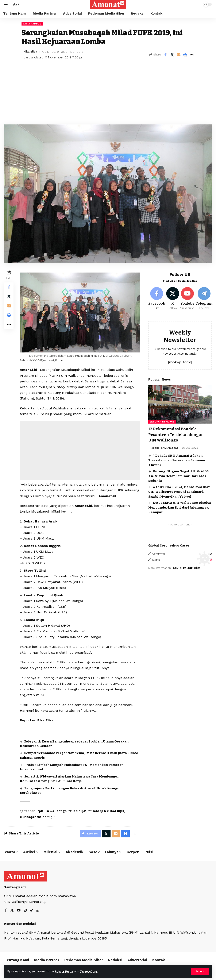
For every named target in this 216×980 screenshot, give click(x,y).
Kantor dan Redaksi (20, 924)
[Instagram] (26, 911)
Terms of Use (91, 971)
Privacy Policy (65, 971)
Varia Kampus (32, 24)
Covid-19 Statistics (187, 569)
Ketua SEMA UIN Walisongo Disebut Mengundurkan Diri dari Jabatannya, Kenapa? (180, 508)
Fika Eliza (31, 52)
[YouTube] (19, 911)
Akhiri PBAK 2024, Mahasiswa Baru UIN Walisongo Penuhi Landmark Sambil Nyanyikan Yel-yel (179, 492)
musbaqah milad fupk (38, 816)
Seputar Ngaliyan (162, 423)
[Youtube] (188, 299)
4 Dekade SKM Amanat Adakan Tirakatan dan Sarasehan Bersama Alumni (177, 461)
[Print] (185, 55)
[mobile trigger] (8, 4)
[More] (192, 55)
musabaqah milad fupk (107, 811)
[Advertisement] (108, 93)
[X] (173, 299)
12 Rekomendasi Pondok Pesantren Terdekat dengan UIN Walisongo (178, 435)
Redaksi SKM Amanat (164, 448)
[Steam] (32, 911)
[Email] (178, 55)
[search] (197, 4)
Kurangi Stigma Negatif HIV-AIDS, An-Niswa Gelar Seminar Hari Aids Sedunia (179, 477)
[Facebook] (157, 299)
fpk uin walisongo (53, 811)
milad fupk (78, 811)
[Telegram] (205, 299)
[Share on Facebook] (165, 55)
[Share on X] (172, 55)
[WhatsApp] (39, 911)
